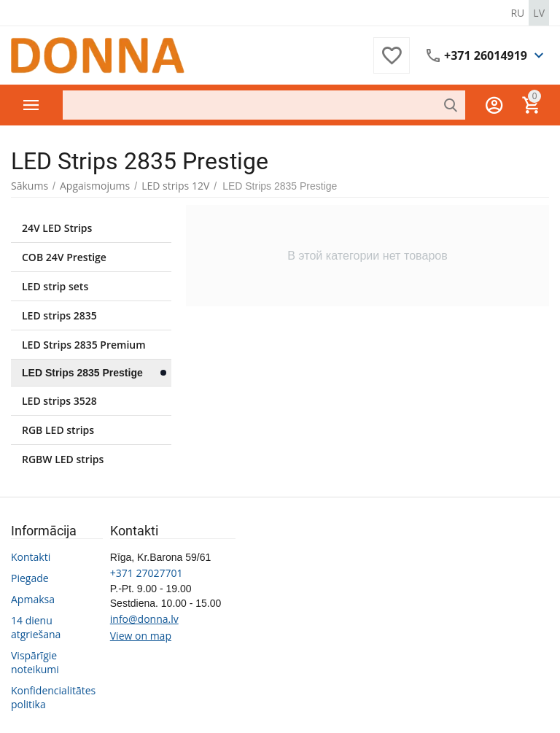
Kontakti (31, 557)
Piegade (30, 578)
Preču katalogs (31, 105)
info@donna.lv (144, 619)
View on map (141, 636)
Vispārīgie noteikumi (35, 662)
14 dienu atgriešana (36, 627)
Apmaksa (33, 599)
